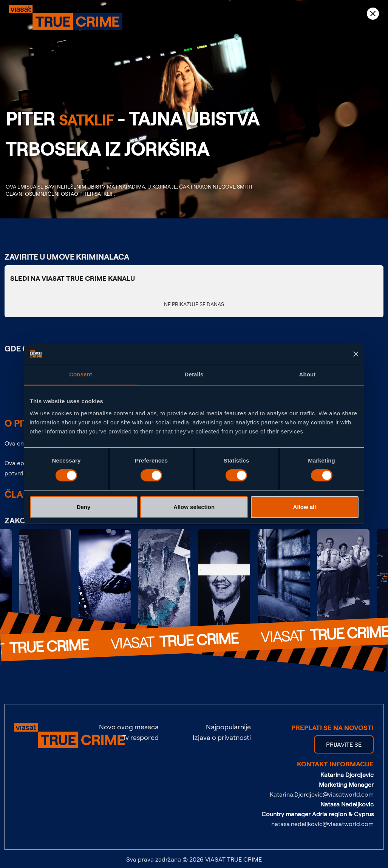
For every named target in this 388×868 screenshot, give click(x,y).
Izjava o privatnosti (222, 737)
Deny (84, 507)
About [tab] (308, 374)
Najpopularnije (228, 727)
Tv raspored (141, 737)
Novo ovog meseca (129, 727)
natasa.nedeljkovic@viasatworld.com (322, 824)
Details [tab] (194, 374)
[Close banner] (356, 354)
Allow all (305, 507)
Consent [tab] (81, 374)
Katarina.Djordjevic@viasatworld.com (322, 794)
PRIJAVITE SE (344, 744)
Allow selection (194, 507)
